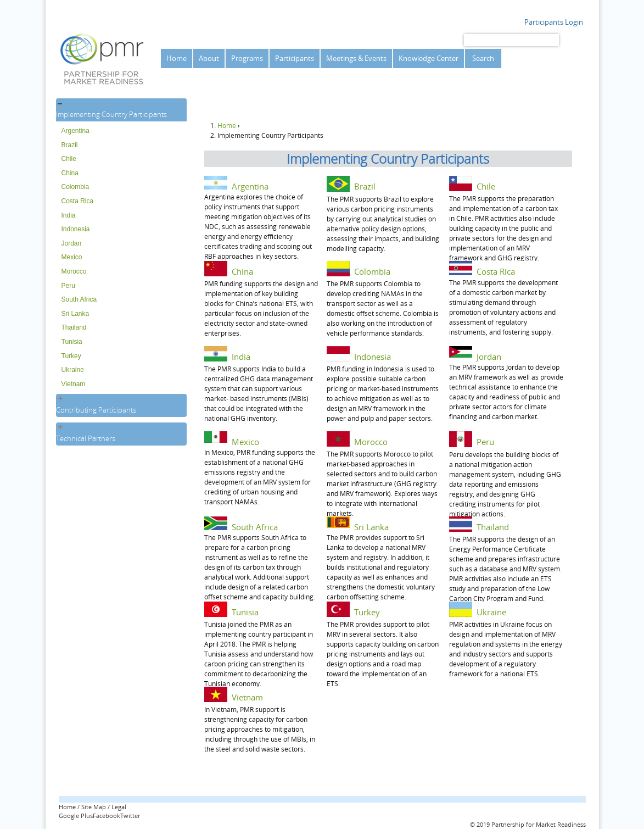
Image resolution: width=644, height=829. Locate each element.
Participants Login (554, 22)
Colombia (75, 187)
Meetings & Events (356, 58)
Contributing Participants (96, 410)
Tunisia (72, 342)
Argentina (75, 131)
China (70, 173)
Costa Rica (78, 201)
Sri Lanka (75, 314)
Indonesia (76, 229)
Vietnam (74, 384)
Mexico (72, 257)
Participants (295, 58)
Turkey (71, 356)
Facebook (107, 816)
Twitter (130, 816)
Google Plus (76, 816)
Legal (119, 807)
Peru (68, 286)
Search (483, 58)
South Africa (79, 299)
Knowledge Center (429, 58)
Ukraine (73, 370)
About (209, 58)
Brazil (70, 145)
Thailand (74, 327)
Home (177, 58)
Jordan (72, 243)
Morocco (74, 271)
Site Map (94, 807)
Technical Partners (86, 438)
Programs (247, 58)
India (69, 215)
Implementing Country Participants (111, 114)
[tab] (121, 110)
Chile (69, 159)
